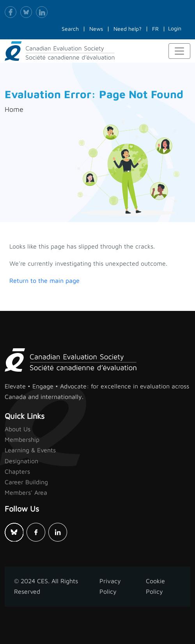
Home (14, 109)
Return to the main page (44, 281)
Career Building (26, 482)
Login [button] (175, 28)
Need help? (128, 29)
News (96, 29)
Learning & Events (30, 450)
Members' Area (26, 492)
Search (70, 29)
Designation (21, 461)
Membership (22, 439)
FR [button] (155, 29)
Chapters (17, 471)
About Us (18, 429)
